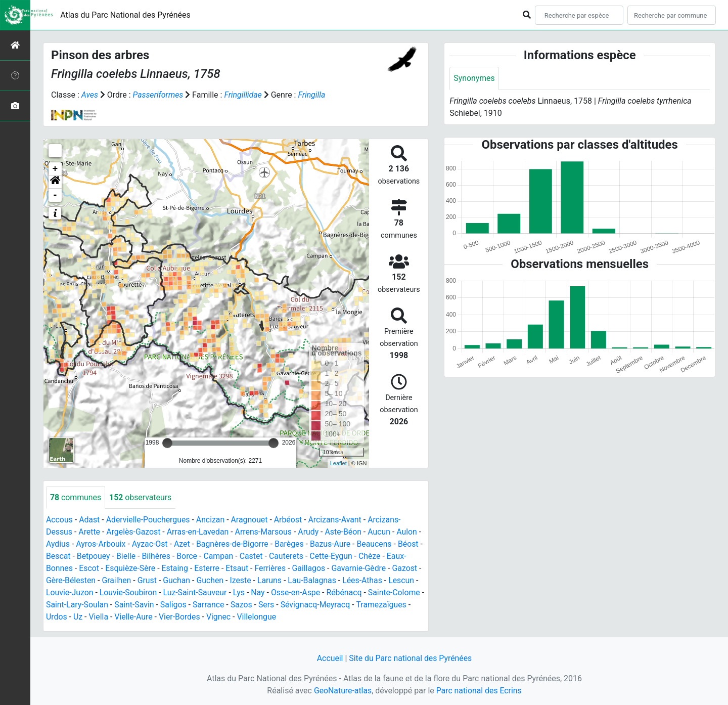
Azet (183, 544)
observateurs (141, 497)
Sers (273, 605)
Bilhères (162, 557)
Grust (148, 581)
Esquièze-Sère (131, 569)
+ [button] (55, 169)
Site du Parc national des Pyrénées (411, 658)
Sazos (247, 605)
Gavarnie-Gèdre (362, 569)
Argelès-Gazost (134, 532)
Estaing (176, 569)
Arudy (311, 532)
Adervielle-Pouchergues (149, 520)
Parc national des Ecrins (479, 691)
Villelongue (258, 617)
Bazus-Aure (333, 544)
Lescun (405, 581)
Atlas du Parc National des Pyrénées (125, 15)
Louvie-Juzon (70, 593)
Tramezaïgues (389, 605)
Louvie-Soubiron (129, 593)
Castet (257, 557)
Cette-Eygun (338, 557)
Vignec (220, 617)
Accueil (329, 658)
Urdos (57, 617)
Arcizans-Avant (338, 520)
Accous (59, 520)
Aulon (410, 532)
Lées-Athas (366, 581)
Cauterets (292, 557)
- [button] (55, 195)
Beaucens (378, 544)
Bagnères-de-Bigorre (234, 544)
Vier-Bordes (181, 617)
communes (76, 497)
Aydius (58, 544)
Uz (78, 617)
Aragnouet (251, 520)
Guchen (211, 581)
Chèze (377, 557)
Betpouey (98, 557)
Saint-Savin (139, 605)
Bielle (131, 557)
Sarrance (214, 605)
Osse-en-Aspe (298, 593)
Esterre (208, 569)
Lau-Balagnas (315, 581)
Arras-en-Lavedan (199, 532)
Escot (89, 569)
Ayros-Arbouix (101, 544)
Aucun (382, 532)
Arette (90, 532)
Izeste (242, 581)
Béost (412, 544)
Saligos (179, 605)
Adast (90, 520)
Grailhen (118, 581)
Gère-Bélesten (71, 581)
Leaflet (338, 463)
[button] (55, 182)
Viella (99, 617)
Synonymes (474, 78)
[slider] (167, 443)
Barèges (292, 544)
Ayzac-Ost (151, 544)
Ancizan (212, 520)
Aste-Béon (346, 532)
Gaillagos (311, 569)
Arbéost (290, 520)
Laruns (272, 581)
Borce (192, 557)
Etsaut (239, 569)
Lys (241, 593)
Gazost (408, 569)
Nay (260, 593)
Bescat (62, 557)
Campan (224, 557)
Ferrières (272, 569)
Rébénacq (347, 593)
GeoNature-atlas (342, 691)
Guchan (178, 581)
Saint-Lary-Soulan (81, 605)
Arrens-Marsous (265, 532)
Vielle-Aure (134, 617)
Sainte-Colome (397, 593)
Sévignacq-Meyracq (322, 605)
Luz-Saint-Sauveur (196, 593)
